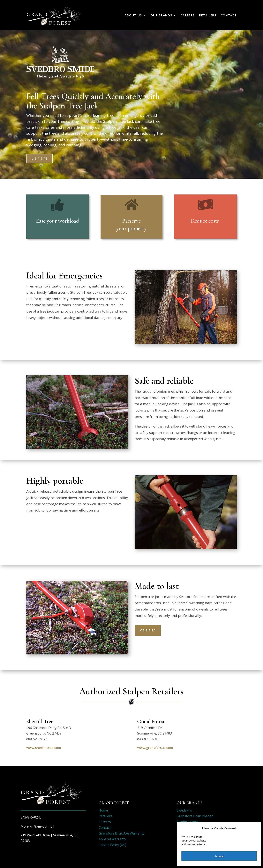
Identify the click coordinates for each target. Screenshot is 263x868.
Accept (219, 856)
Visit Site (39, 158)
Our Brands (161, 15)
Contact (229, 15)
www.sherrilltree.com (44, 748)
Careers (188, 15)
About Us (133, 15)
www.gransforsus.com (155, 748)
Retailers (208, 15)
